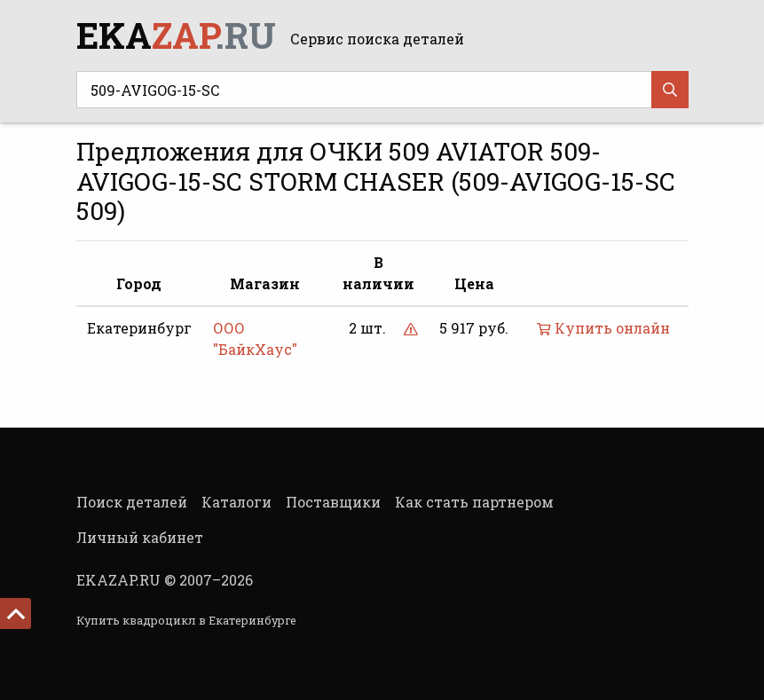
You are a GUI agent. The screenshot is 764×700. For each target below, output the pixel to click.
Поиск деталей (132, 502)
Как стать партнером (474, 502)
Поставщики (333, 502)
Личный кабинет (140, 537)
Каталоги (236, 502)
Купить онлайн (603, 328)
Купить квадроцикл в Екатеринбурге (186, 620)
